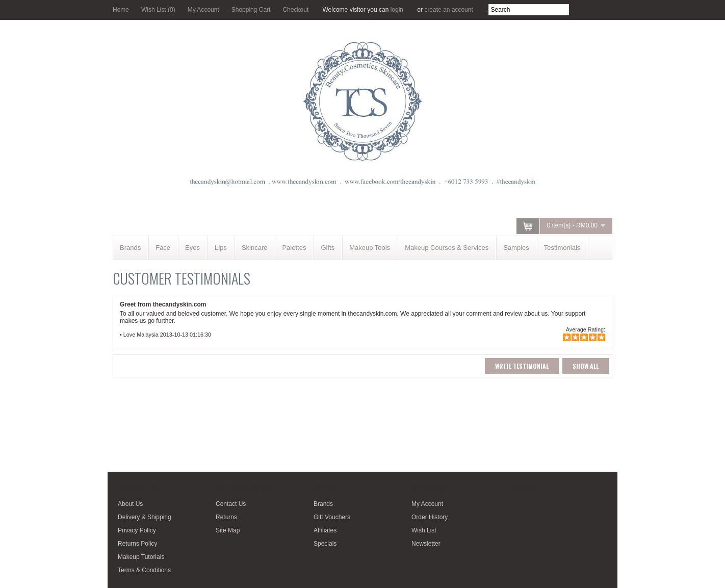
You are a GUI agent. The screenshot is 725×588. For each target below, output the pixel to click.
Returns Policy (137, 544)
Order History (430, 517)
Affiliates (325, 530)
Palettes (294, 248)
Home (121, 10)
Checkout (295, 10)
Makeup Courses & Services (447, 248)
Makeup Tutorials (141, 557)
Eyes (192, 248)
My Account (203, 10)
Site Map (228, 530)
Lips (221, 248)
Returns (226, 517)
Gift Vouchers (332, 517)
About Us (130, 504)
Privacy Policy (137, 530)
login (397, 10)
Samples (516, 248)
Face (163, 248)
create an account (448, 10)
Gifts (328, 248)
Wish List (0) (158, 10)
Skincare (255, 248)
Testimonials (562, 248)
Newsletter (426, 544)
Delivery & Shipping (145, 517)
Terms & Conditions (144, 570)
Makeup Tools (370, 248)
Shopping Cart (251, 10)
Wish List (424, 530)
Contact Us (231, 504)
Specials (325, 544)
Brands (130, 248)
